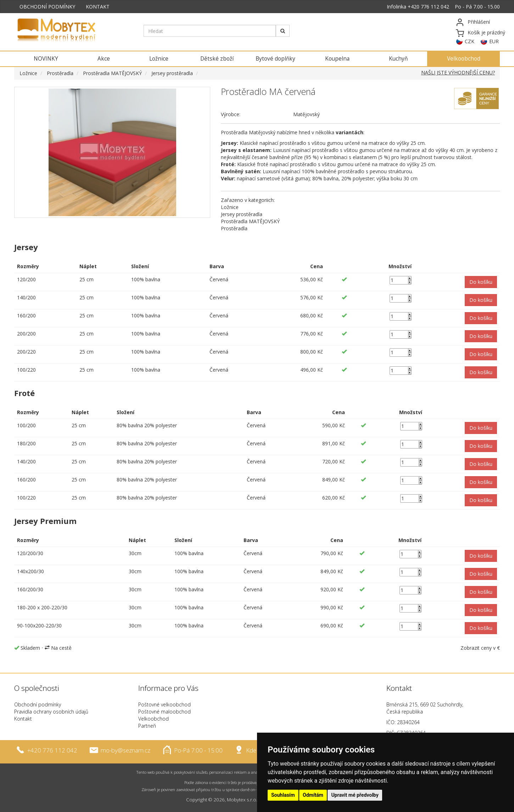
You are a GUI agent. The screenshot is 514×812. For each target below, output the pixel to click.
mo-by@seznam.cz (125, 750)
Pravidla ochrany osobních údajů (51, 712)
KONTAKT (98, 7)
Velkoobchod (464, 59)
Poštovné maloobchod (164, 712)
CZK (470, 41)
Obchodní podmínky (38, 704)
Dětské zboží (217, 59)
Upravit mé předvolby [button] (355, 795)
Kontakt (23, 719)
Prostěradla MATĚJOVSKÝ (112, 73)
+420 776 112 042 (428, 7)
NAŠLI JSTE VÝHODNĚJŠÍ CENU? (458, 72)
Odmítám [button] (313, 795)
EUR (494, 41)
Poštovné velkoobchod (164, 704)
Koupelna (337, 59)
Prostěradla (60, 73)
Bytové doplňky (275, 59)
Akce (104, 59)
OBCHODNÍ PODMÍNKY (47, 7)
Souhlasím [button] (283, 795)
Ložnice (159, 59)
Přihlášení (479, 22)
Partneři (147, 726)
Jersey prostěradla (172, 73)
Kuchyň (398, 59)
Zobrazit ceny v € (480, 648)
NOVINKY (46, 59)
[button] (481, 282)
